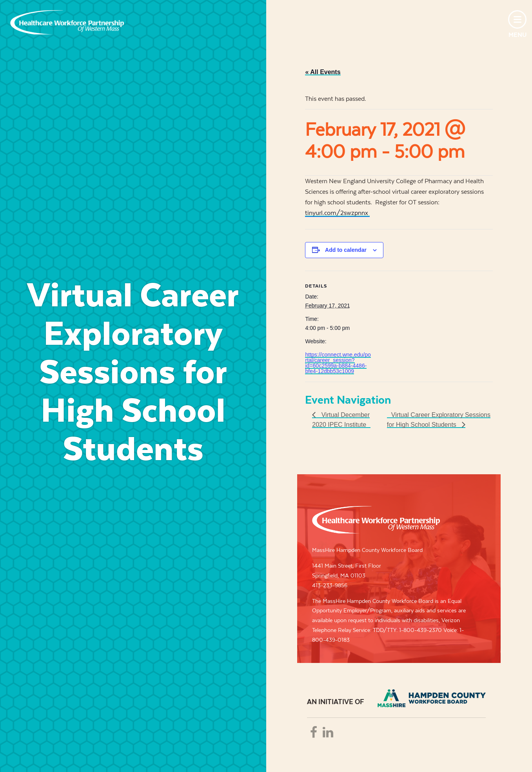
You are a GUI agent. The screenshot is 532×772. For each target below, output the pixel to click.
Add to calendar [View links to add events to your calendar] (346, 250)
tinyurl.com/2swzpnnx (337, 213)
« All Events (323, 72)
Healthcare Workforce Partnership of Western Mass (376, 520)
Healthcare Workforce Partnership (67, 22)
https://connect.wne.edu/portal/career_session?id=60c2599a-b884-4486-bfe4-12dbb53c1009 (338, 363)
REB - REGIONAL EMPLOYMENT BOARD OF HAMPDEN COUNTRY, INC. (432, 698)
